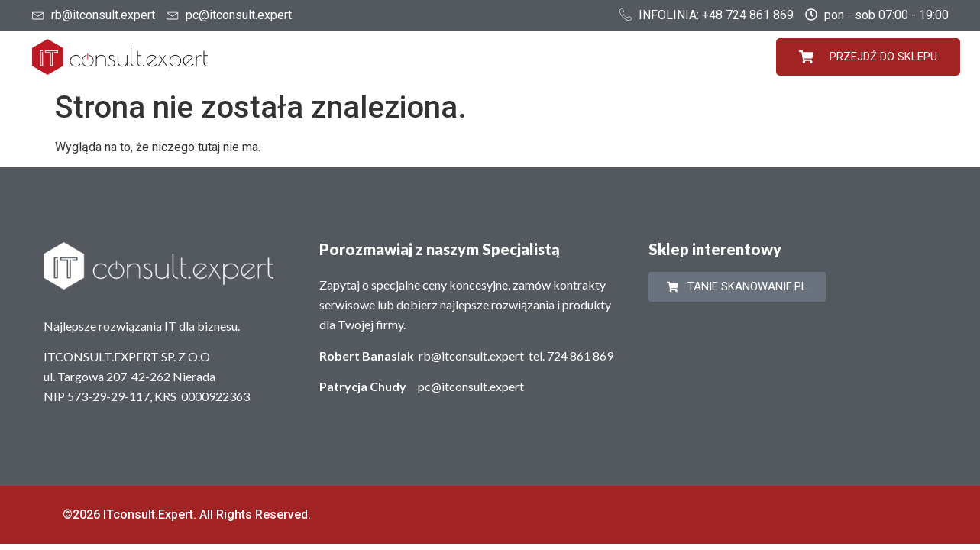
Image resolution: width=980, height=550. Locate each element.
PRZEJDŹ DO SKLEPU (868, 57)
